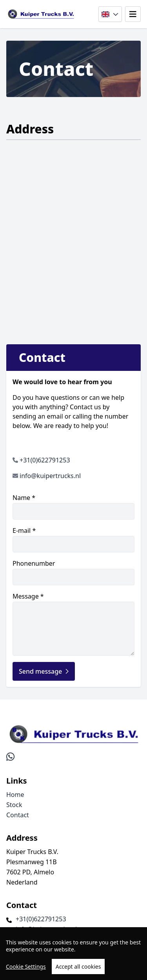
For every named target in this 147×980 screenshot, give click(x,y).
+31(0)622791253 (45, 460)
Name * (73, 506)
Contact (18, 815)
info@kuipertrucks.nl (50, 476)
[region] (73, 954)
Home (15, 795)
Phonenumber (73, 572)
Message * (73, 624)
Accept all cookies (78, 967)
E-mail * (73, 539)
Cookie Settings (26, 967)
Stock (14, 805)
